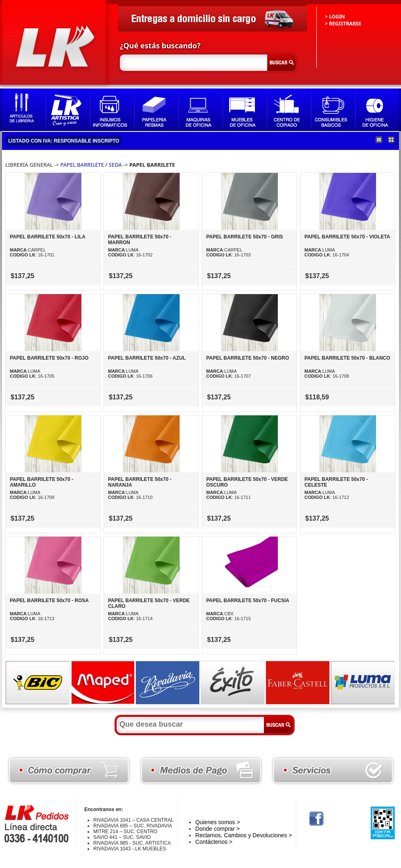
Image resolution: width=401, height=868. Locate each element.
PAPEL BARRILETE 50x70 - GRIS (245, 237)
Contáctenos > (214, 842)
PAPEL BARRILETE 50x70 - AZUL (147, 358)
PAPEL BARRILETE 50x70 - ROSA (49, 601)
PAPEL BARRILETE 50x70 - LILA (48, 237)
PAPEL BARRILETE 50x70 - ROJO (49, 358)
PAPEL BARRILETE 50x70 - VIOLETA (347, 237)
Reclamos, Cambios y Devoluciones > (243, 835)
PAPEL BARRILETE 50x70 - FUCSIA (248, 601)
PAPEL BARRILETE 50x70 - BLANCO (347, 358)
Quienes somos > (217, 822)
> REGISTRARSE (343, 24)
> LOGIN (335, 17)
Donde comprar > (217, 829)
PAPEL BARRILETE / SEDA (91, 165)
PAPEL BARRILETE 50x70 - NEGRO (248, 358)
